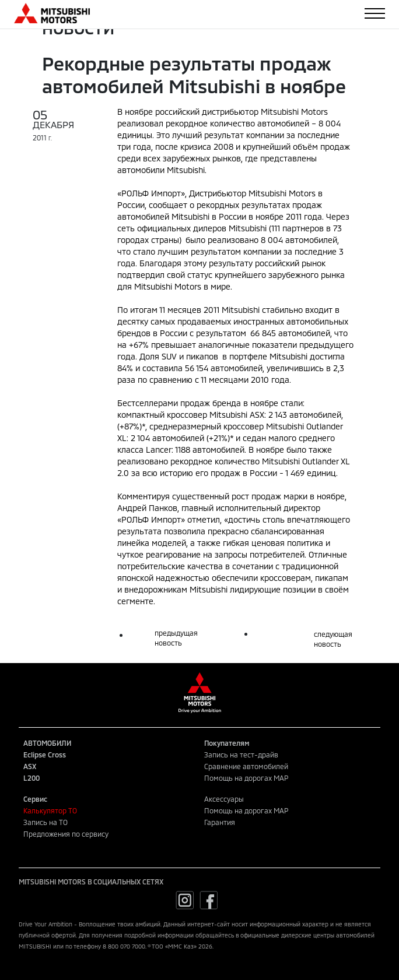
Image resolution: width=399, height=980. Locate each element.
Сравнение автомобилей (246, 766)
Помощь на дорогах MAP (246, 778)
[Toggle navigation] (375, 13)
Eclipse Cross (45, 755)
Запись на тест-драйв (241, 755)
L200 (32, 778)
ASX (30, 766)
